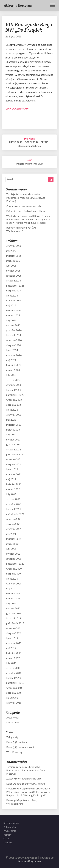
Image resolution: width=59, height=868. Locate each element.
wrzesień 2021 (14, 519)
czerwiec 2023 (14, 415)
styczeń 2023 (13, 440)
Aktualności (12, 718)
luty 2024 (11, 375)
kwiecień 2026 (14, 256)
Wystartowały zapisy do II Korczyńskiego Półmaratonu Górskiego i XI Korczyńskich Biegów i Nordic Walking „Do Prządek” (28, 219)
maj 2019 (11, 648)
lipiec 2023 (12, 410)
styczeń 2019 (13, 668)
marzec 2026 (13, 261)
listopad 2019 (14, 618)
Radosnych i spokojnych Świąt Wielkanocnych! (22, 229)
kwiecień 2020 (14, 593)
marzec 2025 (13, 315)
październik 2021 (15, 514)
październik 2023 (15, 395)
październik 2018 (15, 683)
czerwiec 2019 (14, 643)
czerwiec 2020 (14, 584)
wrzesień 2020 (14, 569)
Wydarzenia (13, 722)
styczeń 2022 (13, 499)
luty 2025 (11, 320)
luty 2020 (11, 603)
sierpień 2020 (14, 574)
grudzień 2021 (14, 504)
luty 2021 (11, 549)
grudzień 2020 (14, 559)
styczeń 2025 (13, 325)
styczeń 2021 (13, 554)
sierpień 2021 (14, 524)
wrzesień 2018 (14, 688)
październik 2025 (15, 286)
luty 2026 (11, 266)
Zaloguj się (12, 737)
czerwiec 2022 (14, 474)
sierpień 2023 (14, 405)
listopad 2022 (14, 449)
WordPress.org (14, 752)
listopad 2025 (14, 281)
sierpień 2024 (14, 345)
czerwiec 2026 (14, 246)
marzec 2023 (13, 430)
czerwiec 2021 (14, 529)
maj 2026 (11, 251)
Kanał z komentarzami (20, 747)
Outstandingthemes (30, 861)
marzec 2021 (13, 544)
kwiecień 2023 (14, 425)
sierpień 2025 (14, 290)
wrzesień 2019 (14, 628)
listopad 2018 (14, 678)
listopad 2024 (14, 335)
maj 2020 (11, 588)
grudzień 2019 (14, 613)
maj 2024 (11, 360)
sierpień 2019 (14, 633)
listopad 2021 (14, 509)
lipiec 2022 (12, 469)
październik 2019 (15, 623)
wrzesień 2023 (14, 400)
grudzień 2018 (14, 673)
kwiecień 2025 (14, 310)
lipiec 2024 (12, 350)
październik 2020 (15, 564)
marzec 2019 (13, 658)
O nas (6, 838)
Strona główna (11, 823)
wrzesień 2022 (14, 459)
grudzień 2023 (14, 385)
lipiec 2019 (12, 638)
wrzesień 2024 (14, 340)
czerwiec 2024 (14, 355)
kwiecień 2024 (14, 365)
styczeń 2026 (13, 271)
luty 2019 (11, 663)
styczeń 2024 (13, 380)
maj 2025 (11, 305)
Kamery (7, 835)
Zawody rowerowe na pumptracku (24, 206)
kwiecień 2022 (14, 484)
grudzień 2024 (14, 330)
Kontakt (8, 842)
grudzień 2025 (14, 276)
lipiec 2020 (12, 579)
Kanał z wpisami (17, 742)
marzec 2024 (13, 370)
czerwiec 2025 (14, 300)
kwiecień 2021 (14, 539)
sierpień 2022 (14, 464)
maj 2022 (11, 479)
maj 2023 (11, 420)
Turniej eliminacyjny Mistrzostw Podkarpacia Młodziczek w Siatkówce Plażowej (26, 198)
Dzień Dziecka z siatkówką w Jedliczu (25, 211)
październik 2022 (15, 454)
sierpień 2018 (14, 693)
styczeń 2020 (13, 608)
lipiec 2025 (12, 296)
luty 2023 (11, 434)
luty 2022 (11, 494)
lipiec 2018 (12, 698)
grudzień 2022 (14, 444)
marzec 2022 (13, 489)
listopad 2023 (14, 390)
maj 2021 (11, 534)
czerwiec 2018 (14, 703)
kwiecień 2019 (14, 653)
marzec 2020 (13, 598)
